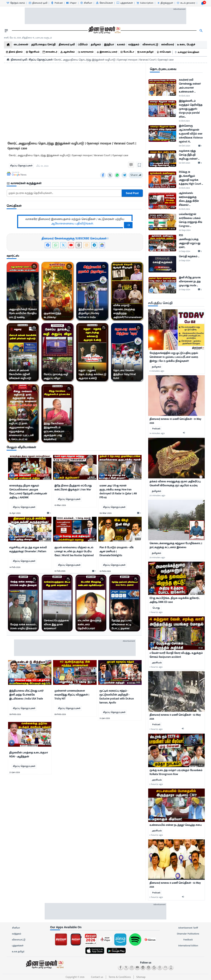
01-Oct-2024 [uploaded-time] (184, 188)
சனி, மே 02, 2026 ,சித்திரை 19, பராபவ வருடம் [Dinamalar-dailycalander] (28, 38)
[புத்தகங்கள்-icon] (125, 3)
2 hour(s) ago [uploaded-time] (156, 784)
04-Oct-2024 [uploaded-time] (184, 146)
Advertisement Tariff (188, 928)
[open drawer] (6, 31)
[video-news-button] (12, 476)
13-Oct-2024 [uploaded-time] (184, 121)
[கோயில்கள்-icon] (104, 3)
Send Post (132, 193)
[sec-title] (75, 183)
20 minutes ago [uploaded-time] (157, 495)
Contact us (97, 977)
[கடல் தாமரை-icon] (186, 3)
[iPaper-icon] (71, 3)
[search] (201, 31)
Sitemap (141, 977)
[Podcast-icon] (57, 3)
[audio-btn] (185, 433)
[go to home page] (104, 31)
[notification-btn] (202, 3)
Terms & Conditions (120, 977)
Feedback (188, 940)
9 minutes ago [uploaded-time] (157, 371)
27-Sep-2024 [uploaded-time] (184, 251)
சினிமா (16, 928)
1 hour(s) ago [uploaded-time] (156, 612)
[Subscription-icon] (145, 3)
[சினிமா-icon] (86, 3)
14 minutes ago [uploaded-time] (157, 433)
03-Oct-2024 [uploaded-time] (184, 163)
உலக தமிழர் (18, 952)
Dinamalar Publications (188, 934)
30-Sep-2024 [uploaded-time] (185, 230)
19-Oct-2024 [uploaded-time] (184, 96)
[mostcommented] (176, 330)
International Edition (188, 946)
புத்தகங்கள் (18, 946)
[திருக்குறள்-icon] (165, 3)
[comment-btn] (48, 513)
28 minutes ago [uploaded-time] (157, 557)
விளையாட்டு (19, 940)
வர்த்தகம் (16, 934)
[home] (8, 45)
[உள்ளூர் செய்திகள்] (187, 52)
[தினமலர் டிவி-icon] (38, 3)
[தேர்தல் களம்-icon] (16, 3)
